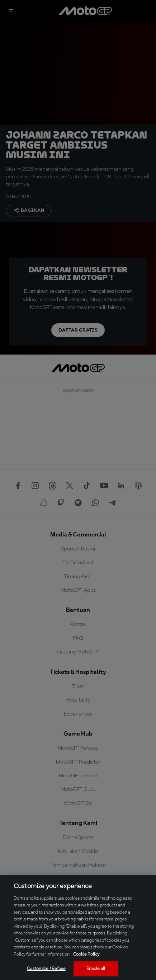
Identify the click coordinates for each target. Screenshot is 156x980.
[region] (78, 928)
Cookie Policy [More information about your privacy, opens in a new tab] (86, 954)
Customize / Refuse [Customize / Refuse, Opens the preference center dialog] (46, 969)
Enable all (96, 969)
